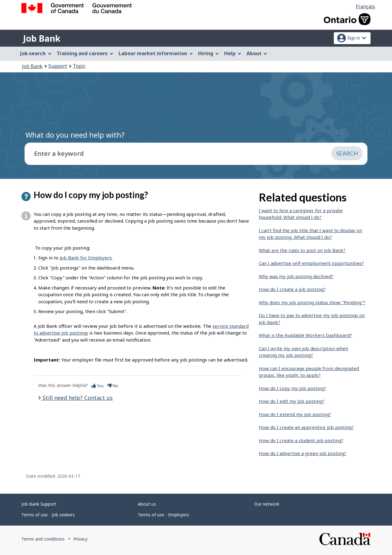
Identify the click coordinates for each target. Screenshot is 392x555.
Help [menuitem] (233, 53)
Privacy (81, 539)
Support (58, 66)
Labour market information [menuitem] (156, 53)
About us (147, 504)
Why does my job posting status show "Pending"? (312, 302)
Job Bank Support (39, 504)
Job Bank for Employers (86, 258)
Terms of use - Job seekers (48, 515)
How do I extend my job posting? (295, 414)
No (113, 386)
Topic (79, 66)
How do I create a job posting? (292, 289)
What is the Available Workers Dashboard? (305, 335)
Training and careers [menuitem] (85, 53)
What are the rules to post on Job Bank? (302, 250)
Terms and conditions (43, 539)
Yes (98, 386)
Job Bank (42, 38)
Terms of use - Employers (163, 515)
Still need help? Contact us (77, 398)
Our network (267, 504)
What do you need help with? (75, 135)
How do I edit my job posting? (292, 401)
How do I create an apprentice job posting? (306, 427)
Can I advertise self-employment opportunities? (311, 263)
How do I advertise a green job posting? (303, 453)
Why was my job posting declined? (296, 276)
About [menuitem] (257, 53)
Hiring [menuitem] (209, 53)
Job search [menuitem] (36, 53)
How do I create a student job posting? (301, 440)
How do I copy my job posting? (292, 388)
